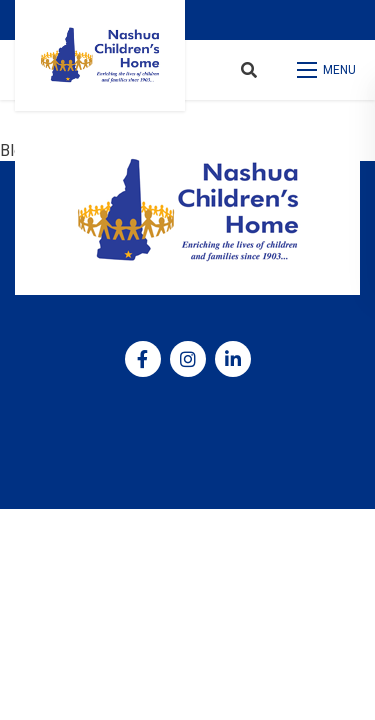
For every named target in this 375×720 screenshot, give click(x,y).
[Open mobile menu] (328, 70)
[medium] (143, 359)
